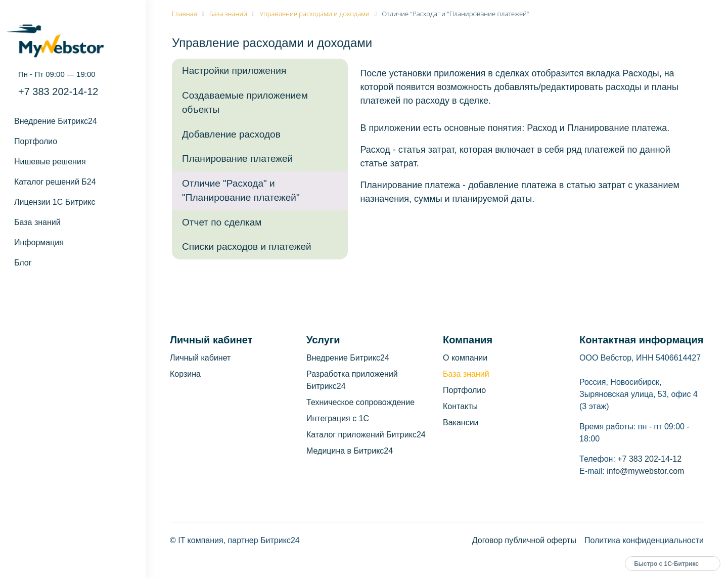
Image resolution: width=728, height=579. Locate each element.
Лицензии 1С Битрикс (55, 202)
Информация (39, 242)
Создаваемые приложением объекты (245, 103)
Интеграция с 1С (338, 418)
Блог (23, 263)
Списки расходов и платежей (247, 247)
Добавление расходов (231, 134)
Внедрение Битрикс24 (56, 121)
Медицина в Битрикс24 (350, 451)
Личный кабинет (200, 358)
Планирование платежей (237, 159)
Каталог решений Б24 (55, 182)
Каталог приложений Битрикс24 (366, 435)
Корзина (185, 374)
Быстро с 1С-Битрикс (666, 564)
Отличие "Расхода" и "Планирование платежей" (241, 191)
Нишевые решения (50, 162)
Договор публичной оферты (524, 540)
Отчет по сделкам (222, 222)
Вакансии (461, 422)
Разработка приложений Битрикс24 (352, 380)
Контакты (460, 406)
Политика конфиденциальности (644, 540)
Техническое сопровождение (360, 402)
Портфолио (36, 141)
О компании (465, 358)
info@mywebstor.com (645, 471)
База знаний (37, 222)
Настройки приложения (234, 71)
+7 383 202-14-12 (58, 92)
